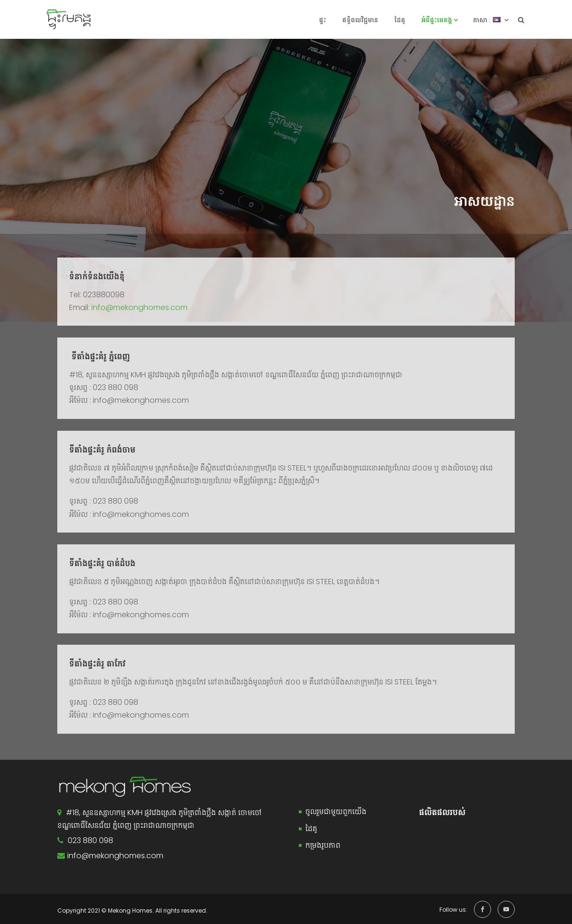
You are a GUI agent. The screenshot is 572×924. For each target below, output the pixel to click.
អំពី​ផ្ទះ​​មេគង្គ (437, 20)
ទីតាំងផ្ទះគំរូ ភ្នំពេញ (100, 356)
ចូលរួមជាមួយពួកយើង (336, 812)
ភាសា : (482, 20)
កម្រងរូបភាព (323, 845)
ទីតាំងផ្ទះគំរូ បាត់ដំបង (102, 563)
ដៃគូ (400, 20)
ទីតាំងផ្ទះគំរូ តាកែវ (97, 664)
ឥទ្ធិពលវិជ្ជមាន (360, 20)
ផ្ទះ (323, 20)
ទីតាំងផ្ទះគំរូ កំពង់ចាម (102, 450)
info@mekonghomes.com (139, 307)
